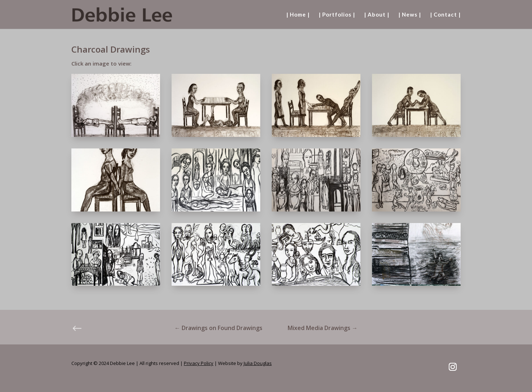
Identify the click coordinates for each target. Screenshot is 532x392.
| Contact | (445, 15)
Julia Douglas (258, 363)
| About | (377, 15)
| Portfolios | (337, 15)
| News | (410, 15)
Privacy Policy (199, 363)
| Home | (298, 15)
